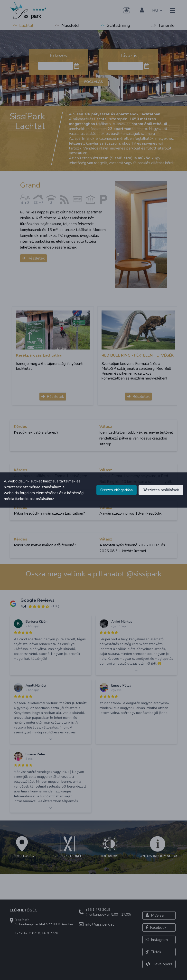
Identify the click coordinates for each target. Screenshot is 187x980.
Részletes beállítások (161, 490)
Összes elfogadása (117, 490)
